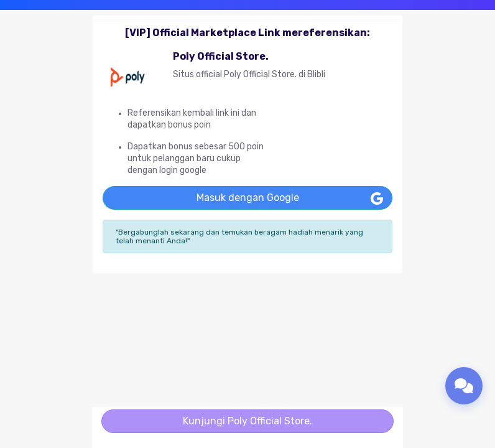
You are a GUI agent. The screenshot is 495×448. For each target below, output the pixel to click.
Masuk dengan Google (248, 198)
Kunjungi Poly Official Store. (247, 421)
